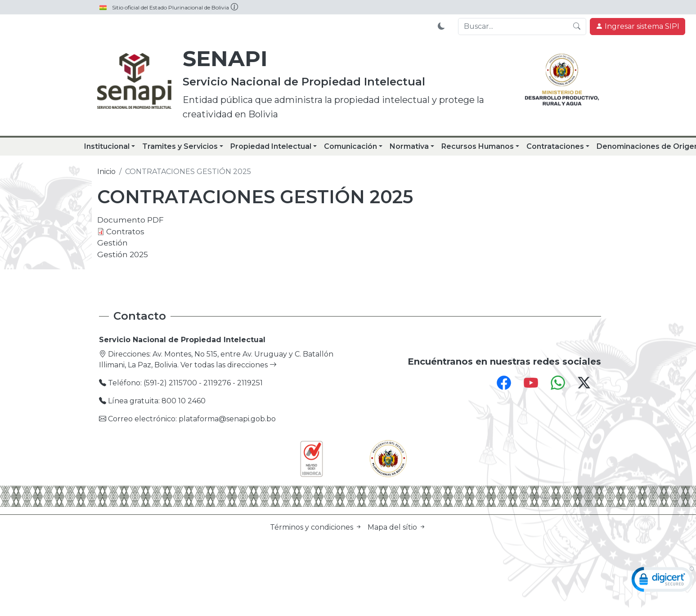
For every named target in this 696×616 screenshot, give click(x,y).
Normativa (409, 146)
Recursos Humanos (478, 146)
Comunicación (350, 146)
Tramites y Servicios (180, 146)
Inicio (106, 172)
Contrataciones (555, 146)
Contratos (125, 231)
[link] (663, 581)
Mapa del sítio (397, 527)
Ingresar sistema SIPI (638, 26)
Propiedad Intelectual (271, 146)
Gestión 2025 (123, 254)
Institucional (107, 146)
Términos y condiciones (317, 527)
